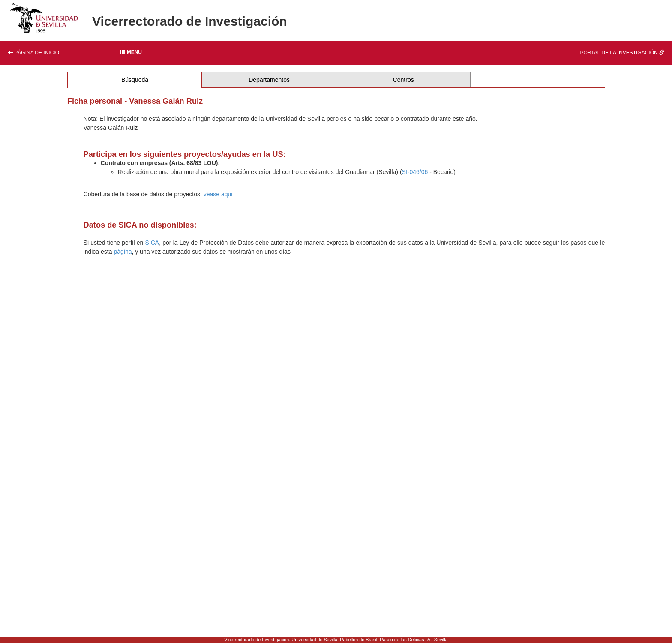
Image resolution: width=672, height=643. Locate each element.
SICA (152, 243)
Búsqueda (135, 80)
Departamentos (269, 80)
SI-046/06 (415, 172)
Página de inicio (33, 53)
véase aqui (218, 194)
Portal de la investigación (622, 53)
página (123, 252)
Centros (403, 80)
